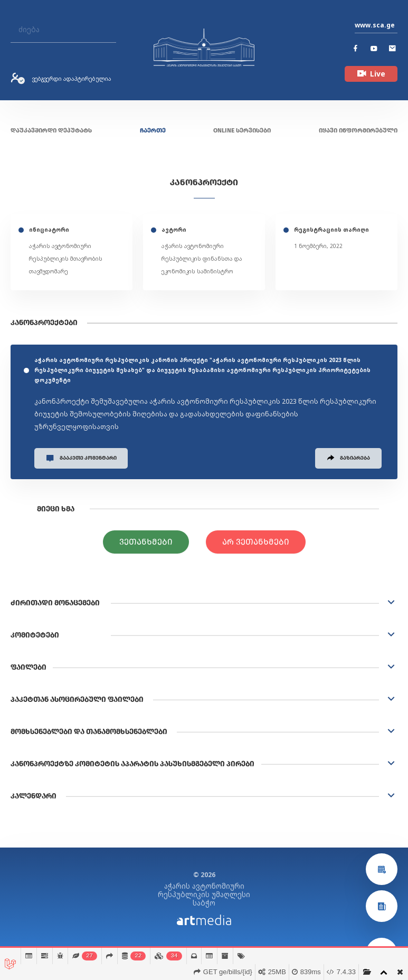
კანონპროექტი (204, 182)
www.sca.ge (375, 25)
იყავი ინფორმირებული (358, 130)
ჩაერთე (153, 130)
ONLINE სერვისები (242, 130)
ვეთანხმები (146, 542)
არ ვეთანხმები (256, 542)
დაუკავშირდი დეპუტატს (51, 130)
